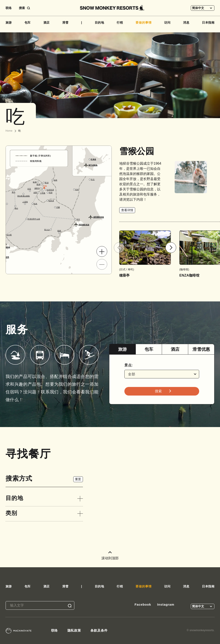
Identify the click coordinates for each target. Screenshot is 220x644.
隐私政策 (74, 630)
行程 (120, 23)
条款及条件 (99, 630)
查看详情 (127, 210)
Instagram (166, 604)
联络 (9, 8)
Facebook (143, 604)
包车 (28, 23)
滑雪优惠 (201, 349)
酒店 (47, 23)
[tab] (122, 349)
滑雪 (66, 23)
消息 (186, 23)
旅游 (9, 23)
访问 (167, 23)
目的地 (100, 23)
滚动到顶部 (110, 556)
